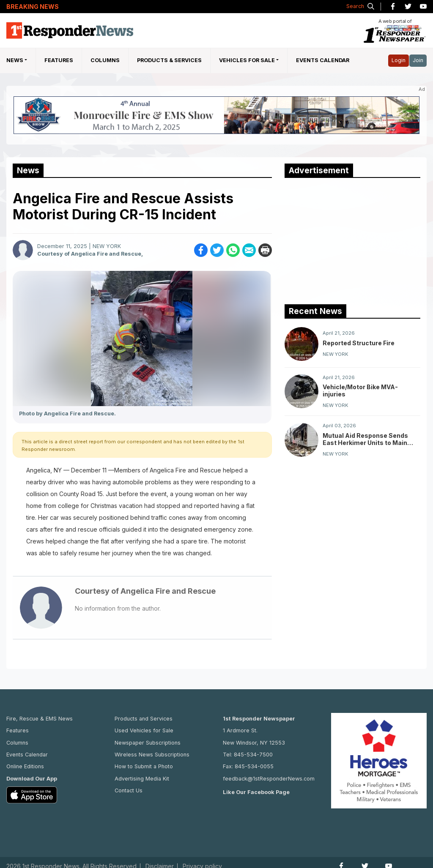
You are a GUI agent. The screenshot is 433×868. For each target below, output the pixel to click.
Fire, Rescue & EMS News (40, 719)
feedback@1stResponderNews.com (269, 779)
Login (399, 60)
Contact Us (129, 790)
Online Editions (25, 766)
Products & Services (169, 60)
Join (418, 60)
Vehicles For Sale (247, 60)
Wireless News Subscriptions (152, 755)
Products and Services (144, 719)
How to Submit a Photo (144, 766)
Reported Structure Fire (359, 343)
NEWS (15, 60)
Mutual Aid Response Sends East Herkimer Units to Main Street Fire (365, 439)
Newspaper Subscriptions (148, 743)
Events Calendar (323, 60)
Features (59, 60)
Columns (105, 60)
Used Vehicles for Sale (144, 730)
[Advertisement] (348, 239)
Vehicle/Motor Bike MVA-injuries (360, 390)
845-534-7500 (253, 755)
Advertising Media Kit (142, 779)
